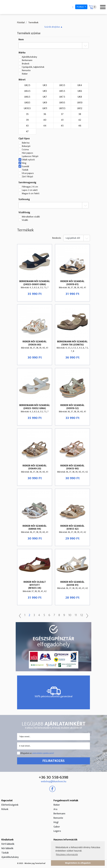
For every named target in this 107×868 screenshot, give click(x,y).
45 (62, 126)
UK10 (80, 103)
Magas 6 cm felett (31, 194)
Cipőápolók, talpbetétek (33, 67)
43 (27, 126)
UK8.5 (27, 103)
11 (76, 615)
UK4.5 (27, 91)
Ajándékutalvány (29, 57)
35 (27, 114)
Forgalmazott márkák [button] (66, 801)
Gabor (57, 827)
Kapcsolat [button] (7, 801)
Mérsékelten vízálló (31, 217)
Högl (56, 822)
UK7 (45, 97)
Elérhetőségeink (10, 805)
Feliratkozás (53, 761)
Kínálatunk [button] (7, 840)
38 (80, 114)
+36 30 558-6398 (53, 777)
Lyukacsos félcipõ (30, 156)
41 (62, 120)
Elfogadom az (37, 753)
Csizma (25, 150)
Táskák (25, 170)
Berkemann (27, 60)
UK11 (45, 108)
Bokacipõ (26, 146)
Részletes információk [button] (67, 855)
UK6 (80, 91)
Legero (57, 831)
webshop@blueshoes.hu (54, 782)
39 (27, 120)
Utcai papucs (28, 173)
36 (45, 114)
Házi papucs (27, 153)
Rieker (25, 74)
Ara (55, 809)
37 (62, 114)
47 (27, 132)
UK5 (45, 91)
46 (80, 126)
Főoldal (21, 23)
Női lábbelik (7, 848)
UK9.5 (62, 103)
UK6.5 (27, 97)
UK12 (80, 108)
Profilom (80, 7)
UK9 (45, 103)
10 (70, 615)
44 (45, 126)
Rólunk (5, 809)
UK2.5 (27, 85)
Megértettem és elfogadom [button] (78, 863)
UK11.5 (62, 108)
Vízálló (25, 220)
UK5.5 (62, 91)
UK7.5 (62, 97)
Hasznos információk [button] (65, 840)
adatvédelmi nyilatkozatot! (43, 753)
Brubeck (26, 64)
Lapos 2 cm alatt (30, 190)
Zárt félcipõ (27, 177)
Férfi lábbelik (8, 844)
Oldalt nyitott (28, 160)
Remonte (26, 71)
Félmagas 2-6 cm (30, 187)
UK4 (80, 85)
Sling (24, 163)
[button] (53, 27)
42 (80, 120)
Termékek (33, 23)
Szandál (25, 167)
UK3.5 (62, 85)
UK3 (45, 85)
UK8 (80, 97)
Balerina (26, 143)
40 (45, 120)
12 (82, 615)
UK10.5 (27, 108)
